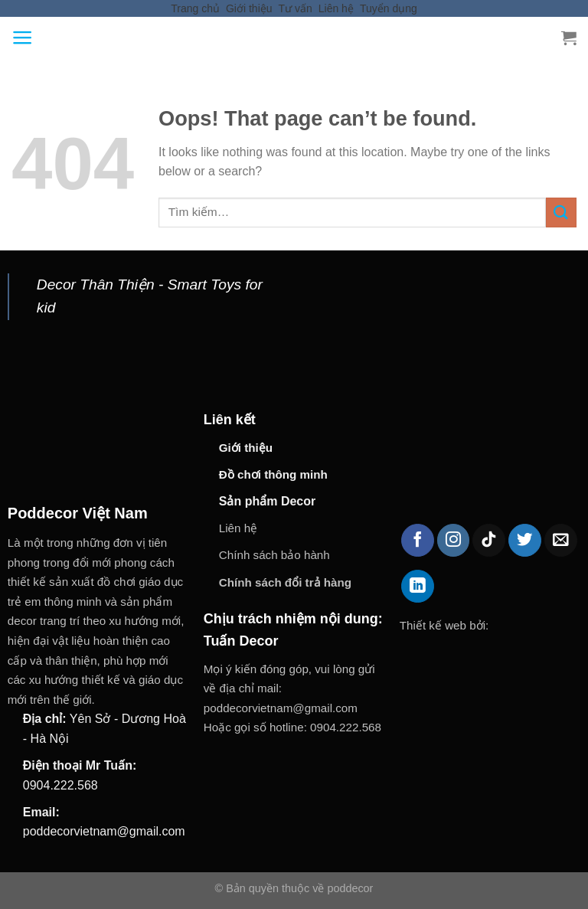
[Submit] (561, 213)
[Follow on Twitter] (525, 540)
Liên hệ (336, 8)
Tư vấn (296, 8)
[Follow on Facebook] (418, 540)
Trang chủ (195, 8)
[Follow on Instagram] (454, 540)
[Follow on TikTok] (489, 540)
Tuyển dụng (389, 8)
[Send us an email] (561, 540)
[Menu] (23, 38)
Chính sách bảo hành (274, 555)
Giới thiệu (249, 8)
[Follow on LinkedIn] (418, 586)
